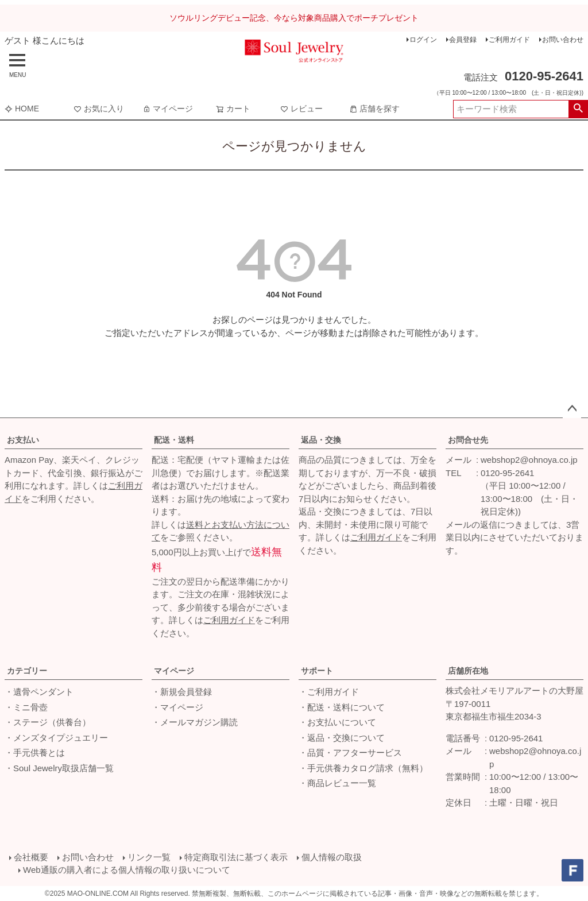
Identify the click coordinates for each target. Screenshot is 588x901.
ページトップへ (572, 409)
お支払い (23, 440)
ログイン (423, 40)
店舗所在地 (468, 671)
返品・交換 (321, 440)
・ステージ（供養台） (48, 722)
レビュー (301, 109)
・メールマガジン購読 (195, 722)
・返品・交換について (342, 738)
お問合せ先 (468, 440)
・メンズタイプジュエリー (56, 738)
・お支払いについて (337, 722)
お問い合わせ (563, 40)
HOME (22, 109)
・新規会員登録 (182, 692)
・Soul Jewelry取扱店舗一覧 (59, 768)
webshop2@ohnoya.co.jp (529, 460)
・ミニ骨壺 (26, 707)
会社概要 (31, 857)
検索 (578, 109)
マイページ (168, 109)
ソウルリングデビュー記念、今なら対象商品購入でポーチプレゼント (294, 18)
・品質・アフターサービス (350, 753)
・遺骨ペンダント (39, 692)
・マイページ (177, 707)
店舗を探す (374, 109)
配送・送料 (174, 440)
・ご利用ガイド (329, 692)
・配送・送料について (342, 707)
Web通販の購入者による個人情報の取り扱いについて (127, 870)
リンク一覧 (149, 857)
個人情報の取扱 (332, 857)
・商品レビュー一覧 (337, 783)
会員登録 (463, 40)
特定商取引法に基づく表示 (236, 857)
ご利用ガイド (509, 40)
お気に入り (99, 109)
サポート (317, 671)
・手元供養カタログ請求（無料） (363, 768)
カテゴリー (27, 671)
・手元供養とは (35, 753)
